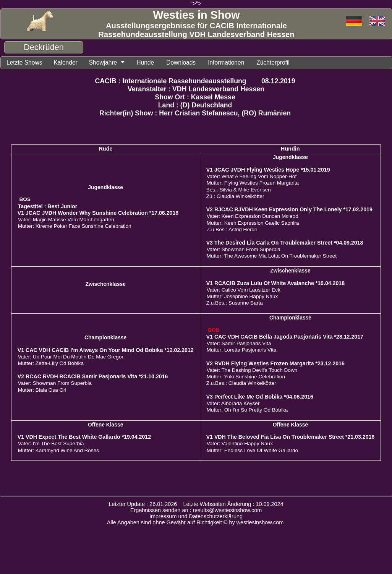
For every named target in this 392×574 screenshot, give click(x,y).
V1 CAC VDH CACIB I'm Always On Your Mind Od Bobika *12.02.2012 (106, 351)
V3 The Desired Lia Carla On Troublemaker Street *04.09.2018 (285, 244)
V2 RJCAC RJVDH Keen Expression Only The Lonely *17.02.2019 (289, 211)
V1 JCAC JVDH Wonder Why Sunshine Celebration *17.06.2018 (98, 214)
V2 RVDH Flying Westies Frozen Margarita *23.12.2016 (275, 365)
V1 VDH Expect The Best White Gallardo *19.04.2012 (84, 438)
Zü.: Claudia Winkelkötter (235, 197)
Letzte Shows (26, 63)
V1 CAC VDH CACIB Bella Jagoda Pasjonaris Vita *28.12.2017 (285, 338)
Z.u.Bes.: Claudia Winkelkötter (241, 384)
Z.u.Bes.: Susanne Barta (235, 304)
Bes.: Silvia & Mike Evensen (239, 191)
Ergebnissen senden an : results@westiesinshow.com (196, 511)
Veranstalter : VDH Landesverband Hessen (196, 90)
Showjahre (111, 63)
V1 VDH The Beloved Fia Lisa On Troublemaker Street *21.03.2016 (291, 438)
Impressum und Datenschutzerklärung (196, 517)
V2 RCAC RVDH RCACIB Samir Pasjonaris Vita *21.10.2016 (93, 378)
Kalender (71, 63)
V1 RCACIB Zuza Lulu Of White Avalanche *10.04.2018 (275, 284)
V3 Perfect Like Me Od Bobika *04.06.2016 (260, 398)
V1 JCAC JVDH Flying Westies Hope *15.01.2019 (268, 171)
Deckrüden (44, 47)
